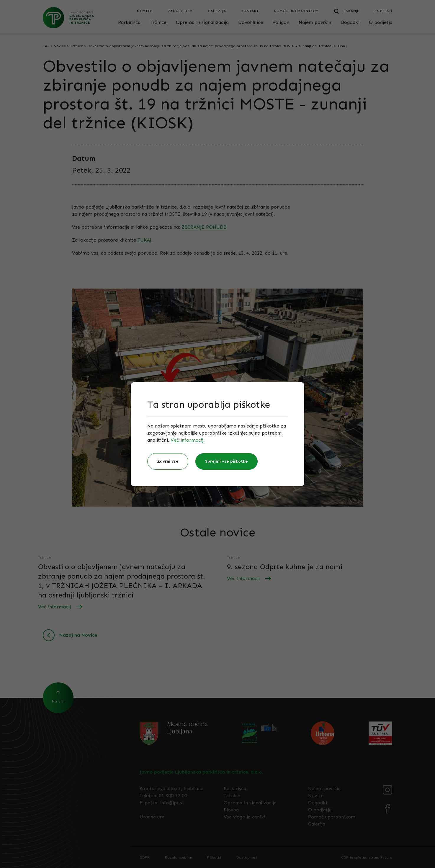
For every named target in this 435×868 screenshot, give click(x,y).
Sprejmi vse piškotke (227, 461)
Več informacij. (188, 440)
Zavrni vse (168, 461)
